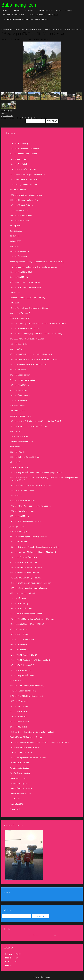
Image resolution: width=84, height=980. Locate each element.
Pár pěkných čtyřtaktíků (19, 768)
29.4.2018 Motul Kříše (18, 645)
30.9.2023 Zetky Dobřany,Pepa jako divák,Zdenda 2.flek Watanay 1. (37, 334)
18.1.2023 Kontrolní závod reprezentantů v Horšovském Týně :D (36, 421)
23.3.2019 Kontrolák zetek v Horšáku (24, 573)
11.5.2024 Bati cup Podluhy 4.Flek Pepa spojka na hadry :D (33, 267)
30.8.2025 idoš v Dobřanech (21, 215)
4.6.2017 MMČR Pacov (19, 711)
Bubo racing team (19, 5)
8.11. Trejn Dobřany (18, 190)
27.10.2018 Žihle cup (18, 598)
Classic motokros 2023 (19, 436)
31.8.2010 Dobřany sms (19, 531)
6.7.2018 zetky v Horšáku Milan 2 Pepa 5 (26, 614)
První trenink (15, 809)
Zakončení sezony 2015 (19, 783)
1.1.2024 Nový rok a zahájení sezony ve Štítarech (29, 308)
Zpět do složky (7, 116)
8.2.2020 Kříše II (16, 462)
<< (9, 935)
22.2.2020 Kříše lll (17, 452)
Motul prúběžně (16, 349)
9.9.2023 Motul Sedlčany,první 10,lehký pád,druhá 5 (31, 354)
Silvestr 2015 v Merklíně (19, 763)
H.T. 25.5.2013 (15, 799)
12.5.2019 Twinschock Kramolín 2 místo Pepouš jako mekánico (35, 547)
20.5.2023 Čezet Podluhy (20, 375)
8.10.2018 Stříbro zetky (19, 604)
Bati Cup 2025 (15, 241)
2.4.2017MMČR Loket (18, 727)
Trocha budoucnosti (18, 778)
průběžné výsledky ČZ (18, 370)
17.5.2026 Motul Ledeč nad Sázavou (24, 149)
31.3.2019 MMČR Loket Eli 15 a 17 (23, 562)
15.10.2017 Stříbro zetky (19, 701)
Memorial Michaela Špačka (21, 416)
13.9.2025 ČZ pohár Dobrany (21, 205)
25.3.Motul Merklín (17, 406)
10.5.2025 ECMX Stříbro (19, 221)
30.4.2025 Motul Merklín (20, 251)
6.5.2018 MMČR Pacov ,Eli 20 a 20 (23, 655)
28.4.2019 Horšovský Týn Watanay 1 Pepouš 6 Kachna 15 (33, 552)
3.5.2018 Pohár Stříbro (19, 629)
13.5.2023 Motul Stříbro (19, 385)
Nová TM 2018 (15, 681)
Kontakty (69, 10)
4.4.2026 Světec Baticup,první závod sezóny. (27, 174)
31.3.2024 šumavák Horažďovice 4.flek (25, 282)
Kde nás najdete (45, 10)
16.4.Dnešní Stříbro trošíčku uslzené (24, 747)
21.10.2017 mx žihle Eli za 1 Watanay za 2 (26, 696)
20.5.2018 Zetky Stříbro (19, 634)
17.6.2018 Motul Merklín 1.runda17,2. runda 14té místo (32, 619)
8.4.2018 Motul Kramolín (20, 650)
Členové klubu (29, 10)
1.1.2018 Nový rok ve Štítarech (22, 675)
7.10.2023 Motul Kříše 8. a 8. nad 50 (24, 328)
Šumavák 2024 (16, 293)
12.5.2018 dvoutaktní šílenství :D (23, 639)
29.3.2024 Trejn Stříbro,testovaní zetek (25, 287)
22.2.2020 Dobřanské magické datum (25, 457)
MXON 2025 (53, 15)
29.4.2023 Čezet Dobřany (20, 395)
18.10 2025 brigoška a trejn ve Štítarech (26, 195)
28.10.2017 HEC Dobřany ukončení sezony (27, 686)
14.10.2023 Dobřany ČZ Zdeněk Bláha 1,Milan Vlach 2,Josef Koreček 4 (38, 323)
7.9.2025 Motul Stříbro (19, 210)
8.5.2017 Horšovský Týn (19, 722)
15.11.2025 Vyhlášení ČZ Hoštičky (23, 185)
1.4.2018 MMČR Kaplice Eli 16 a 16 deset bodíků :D (30, 660)
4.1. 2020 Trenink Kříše (19, 467)
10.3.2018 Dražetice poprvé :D (22, 665)
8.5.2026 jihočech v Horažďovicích (23, 154)
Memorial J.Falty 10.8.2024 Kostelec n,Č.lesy (27, 298)
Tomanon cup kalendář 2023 (21, 442)
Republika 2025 (16, 231)
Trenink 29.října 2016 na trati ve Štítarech (26, 737)
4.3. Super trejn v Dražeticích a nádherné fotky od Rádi (32, 732)
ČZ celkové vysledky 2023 (20, 318)
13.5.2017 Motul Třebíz (19, 717)
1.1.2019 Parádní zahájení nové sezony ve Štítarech (30, 583)
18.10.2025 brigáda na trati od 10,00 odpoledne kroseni (26, 19)
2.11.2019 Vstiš (16, 496)
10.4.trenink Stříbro (17, 411)
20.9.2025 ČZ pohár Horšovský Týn (24, 200)
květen (29, 935)
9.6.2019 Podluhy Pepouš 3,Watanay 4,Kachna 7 (29, 537)
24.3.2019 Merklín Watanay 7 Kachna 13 (26, 567)
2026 (36, 935)
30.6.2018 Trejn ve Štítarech (21, 609)
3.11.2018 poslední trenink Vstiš (23, 593)
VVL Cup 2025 (15, 226)
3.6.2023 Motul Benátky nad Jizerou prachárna (28, 365)
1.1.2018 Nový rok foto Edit (21, 670)
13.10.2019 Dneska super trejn (22, 511)
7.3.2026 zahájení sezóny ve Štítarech (25, 179)
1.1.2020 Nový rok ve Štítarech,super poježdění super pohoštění (36, 472)
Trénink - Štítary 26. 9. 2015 (21, 788)
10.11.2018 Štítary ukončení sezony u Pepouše (28, 588)
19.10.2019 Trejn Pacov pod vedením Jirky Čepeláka (31, 506)
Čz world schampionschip (14, 15)
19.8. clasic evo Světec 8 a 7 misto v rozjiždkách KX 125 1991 (34, 359)
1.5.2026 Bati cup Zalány (20, 159)
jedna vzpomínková (17, 526)
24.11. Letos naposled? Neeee (22, 490)
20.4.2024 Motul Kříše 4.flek (21, 272)
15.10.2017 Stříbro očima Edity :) (23, 691)
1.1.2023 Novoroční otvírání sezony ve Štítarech (29, 426)
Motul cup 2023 (16, 431)
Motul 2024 (14, 303)
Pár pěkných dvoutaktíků (20, 773)
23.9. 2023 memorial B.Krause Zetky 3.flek (27, 339)
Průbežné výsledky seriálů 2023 (22, 380)
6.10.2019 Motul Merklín (20, 516)
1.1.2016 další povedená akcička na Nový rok (28, 758)
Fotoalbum (15, 10)
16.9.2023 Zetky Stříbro (19, 344)
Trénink (58, 10)
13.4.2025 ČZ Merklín (36, 15)
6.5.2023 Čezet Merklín (19, 390)
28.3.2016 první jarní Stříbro (21, 753)
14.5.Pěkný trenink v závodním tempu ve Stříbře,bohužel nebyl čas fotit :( (39, 742)
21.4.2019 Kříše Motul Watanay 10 (23, 557)
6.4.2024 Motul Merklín (19, 277)
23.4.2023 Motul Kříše (18, 401)
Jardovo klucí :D (16, 447)
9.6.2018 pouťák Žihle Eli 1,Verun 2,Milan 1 (29, 29)
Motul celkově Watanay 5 (20, 313)
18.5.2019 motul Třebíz (19, 542)
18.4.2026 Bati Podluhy (19, 164)
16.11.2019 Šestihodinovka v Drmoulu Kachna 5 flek (31, 485)
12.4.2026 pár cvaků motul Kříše (23, 169)
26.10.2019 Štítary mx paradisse (23, 501)
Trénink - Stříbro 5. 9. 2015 (20, 794)
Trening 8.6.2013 (16, 804)
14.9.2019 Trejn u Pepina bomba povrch (26, 521)
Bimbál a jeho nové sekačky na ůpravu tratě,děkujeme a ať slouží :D (37, 262)
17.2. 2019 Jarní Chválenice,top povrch (25, 578)
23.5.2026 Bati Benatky (19, 144)
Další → (4, 113)
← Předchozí (7, 111)
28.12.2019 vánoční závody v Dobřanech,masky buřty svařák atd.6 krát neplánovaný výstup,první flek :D (44, 479)
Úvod (5, 10)
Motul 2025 (14, 246)
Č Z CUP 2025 (15, 236)
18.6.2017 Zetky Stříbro (19, 706)
